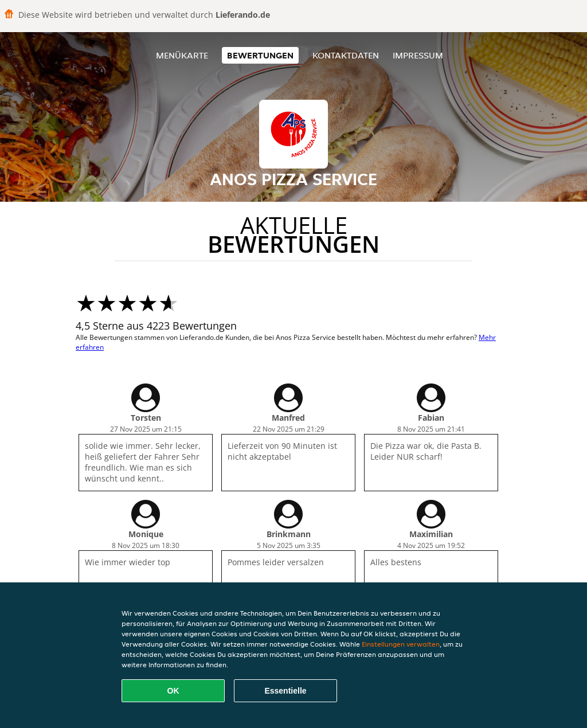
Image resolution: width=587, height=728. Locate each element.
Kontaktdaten (346, 55)
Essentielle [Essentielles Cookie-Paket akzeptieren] (285, 691)
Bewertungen (260, 55)
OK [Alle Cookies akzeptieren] (173, 691)
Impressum (418, 55)
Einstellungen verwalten (401, 644)
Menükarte (182, 55)
